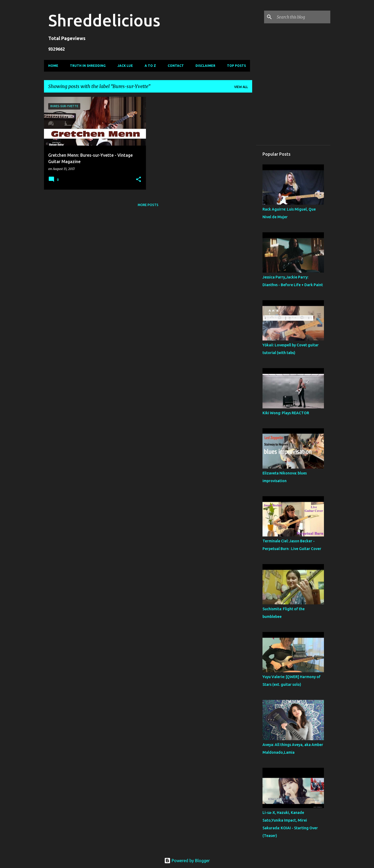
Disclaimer (205, 66)
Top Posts (236, 66)
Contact (176, 66)
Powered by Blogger (187, 861)
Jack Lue (125, 66)
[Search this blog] (302, 17)
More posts (148, 205)
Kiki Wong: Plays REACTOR (286, 413)
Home (53, 66)
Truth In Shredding (88, 66)
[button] (139, 180)
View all (241, 87)
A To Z (150, 66)
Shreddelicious (104, 20)
